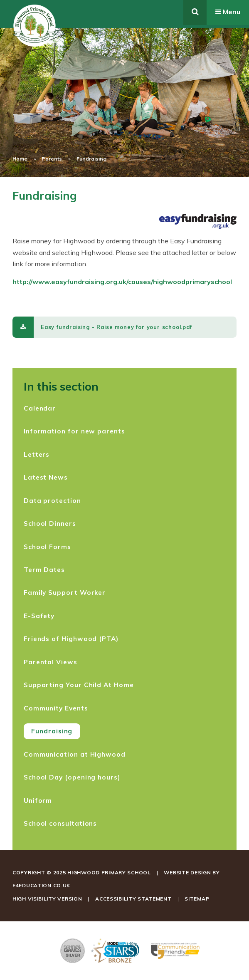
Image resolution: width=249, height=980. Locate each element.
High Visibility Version (47, 899)
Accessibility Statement (133, 899)
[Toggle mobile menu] (228, 12)
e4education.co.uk (41, 885)
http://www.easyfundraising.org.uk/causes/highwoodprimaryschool (122, 282)
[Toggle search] (195, 12)
